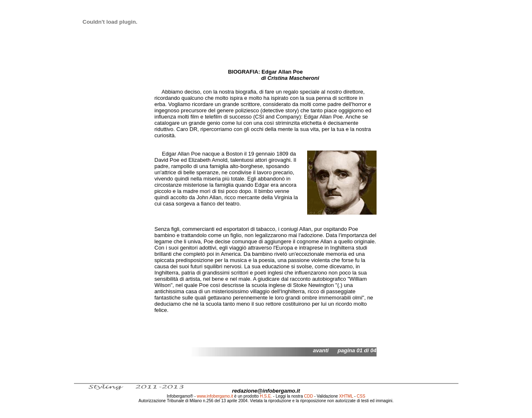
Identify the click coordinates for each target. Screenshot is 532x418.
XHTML (346, 396)
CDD (309, 396)
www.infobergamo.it (215, 396)
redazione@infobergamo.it (266, 391)
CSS (361, 396)
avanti (321, 350)
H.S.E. (266, 396)
